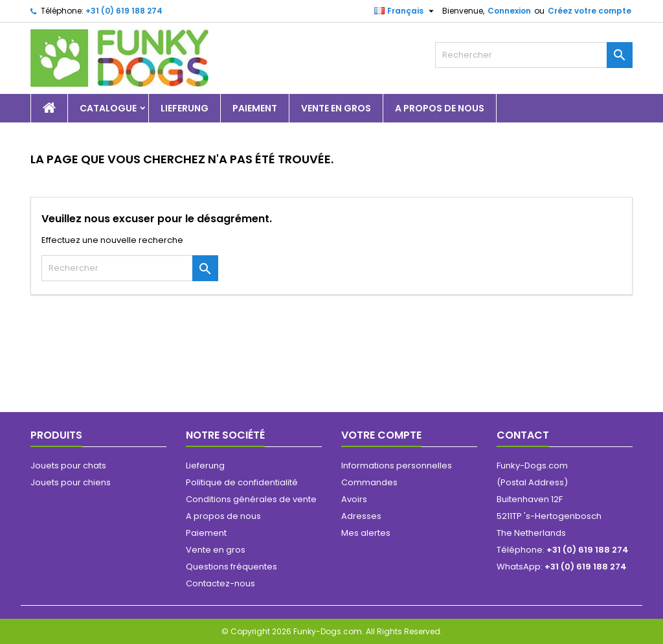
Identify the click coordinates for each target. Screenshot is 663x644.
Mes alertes (366, 533)
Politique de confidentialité (242, 482)
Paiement (255, 108)
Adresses (361, 516)
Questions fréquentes (231, 567)
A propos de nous (440, 108)
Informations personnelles (397, 466)
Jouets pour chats (68, 466)
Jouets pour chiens (71, 482)
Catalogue (108, 108)
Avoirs (354, 499)
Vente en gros (336, 108)
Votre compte (381, 435)
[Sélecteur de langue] (406, 11)
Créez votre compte (590, 11)
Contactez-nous (220, 583)
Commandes (369, 482)
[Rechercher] (534, 55)
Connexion (509, 11)
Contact (523, 435)
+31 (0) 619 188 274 (124, 11)
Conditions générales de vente (251, 499)
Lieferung (185, 108)
